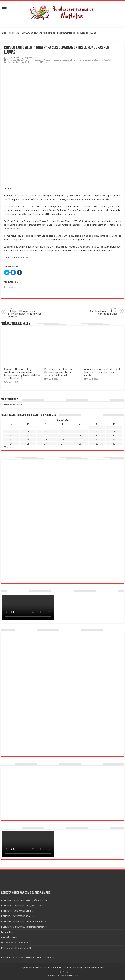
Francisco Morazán (59, 60)
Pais (105, 60)
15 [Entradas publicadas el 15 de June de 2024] (97, 436)
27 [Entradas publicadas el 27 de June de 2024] (62, 444)
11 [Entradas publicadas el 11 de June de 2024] (28, 436)
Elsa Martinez (13, 58)
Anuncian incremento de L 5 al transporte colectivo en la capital (102, 372)
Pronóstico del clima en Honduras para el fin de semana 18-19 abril (58, 372)
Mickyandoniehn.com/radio (15, 943)
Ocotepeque (97, 60)
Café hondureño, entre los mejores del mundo (100, 311)
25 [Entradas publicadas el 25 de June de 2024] (28, 444)
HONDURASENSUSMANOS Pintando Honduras (24, 922)
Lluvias (88, 60)
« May (5, 447)
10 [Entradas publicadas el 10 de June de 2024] (11, 436)
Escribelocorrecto (10, 937)
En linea (13, 405)
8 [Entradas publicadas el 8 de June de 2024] (97, 431)
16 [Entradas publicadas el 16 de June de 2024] (114, 436)
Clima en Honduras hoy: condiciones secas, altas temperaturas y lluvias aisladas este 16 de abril (22, 374)
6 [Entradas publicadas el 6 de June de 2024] (62, 431)
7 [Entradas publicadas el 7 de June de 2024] (80, 431)
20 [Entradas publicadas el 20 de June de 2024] (62, 440)
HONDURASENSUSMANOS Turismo (18, 916)
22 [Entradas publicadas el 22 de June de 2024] (97, 440)
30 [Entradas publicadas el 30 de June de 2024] (114, 444)
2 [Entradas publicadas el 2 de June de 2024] (114, 427)
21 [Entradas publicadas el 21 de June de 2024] (80, 440)
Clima (20, 60)
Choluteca (14, 33)
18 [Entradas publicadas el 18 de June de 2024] (28, 440)
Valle (110, 60)
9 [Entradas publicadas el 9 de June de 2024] (114, 431)
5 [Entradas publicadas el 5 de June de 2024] (45, 431)
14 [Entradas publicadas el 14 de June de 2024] (80, 436)
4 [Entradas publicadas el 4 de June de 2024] (28, 431)
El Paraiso (46, 60)
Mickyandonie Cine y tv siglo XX (16, 948)
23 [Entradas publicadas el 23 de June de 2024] (114, 440)
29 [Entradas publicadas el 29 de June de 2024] (97, 444)
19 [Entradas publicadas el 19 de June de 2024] (45, 440)
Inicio (3, 33)
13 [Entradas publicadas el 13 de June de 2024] (62, 436)
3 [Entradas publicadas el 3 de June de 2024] (11, 431)
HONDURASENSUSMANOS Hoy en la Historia (23, 906)
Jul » (12, 447)
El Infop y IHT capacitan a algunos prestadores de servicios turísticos (25, 313)
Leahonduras (8, 932)
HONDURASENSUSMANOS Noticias (18, 911)
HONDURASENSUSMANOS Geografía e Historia (24, 900)
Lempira (80, 60)
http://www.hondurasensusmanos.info (40, 967)
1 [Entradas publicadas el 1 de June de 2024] (97, 427)
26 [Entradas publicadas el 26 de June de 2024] (45, 444)
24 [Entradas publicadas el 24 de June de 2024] (11, 444)
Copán (38, 60)
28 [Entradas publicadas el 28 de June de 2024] (80, 444)
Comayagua (28, 60)
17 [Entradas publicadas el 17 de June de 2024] (11, 440)
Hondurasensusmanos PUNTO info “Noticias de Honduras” (30, 958)
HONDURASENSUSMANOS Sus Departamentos (24, 927)
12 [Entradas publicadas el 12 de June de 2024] (45, 436)
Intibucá (72, 60)
